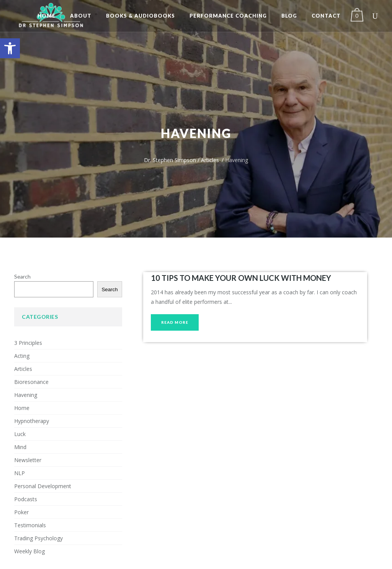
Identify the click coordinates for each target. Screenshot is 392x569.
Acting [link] (22, 356)
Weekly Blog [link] (29, 551)
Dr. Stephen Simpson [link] (170, 160)
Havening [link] (26, 395)
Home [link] (22, 408)
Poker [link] (21, 512)
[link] (10, 48)
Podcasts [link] (26, 499)
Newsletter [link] (28, 460)
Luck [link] (20, 434)
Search (22, 276)
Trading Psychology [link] (38, 538)
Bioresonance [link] (31, 382)
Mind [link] (20, 447)
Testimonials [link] (30, 525)
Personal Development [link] (43, 486)
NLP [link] (20, 473)
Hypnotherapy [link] (32, 421)
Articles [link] (210, 160)
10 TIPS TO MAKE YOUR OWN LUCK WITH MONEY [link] (241, 278)
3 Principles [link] (28, 343)
